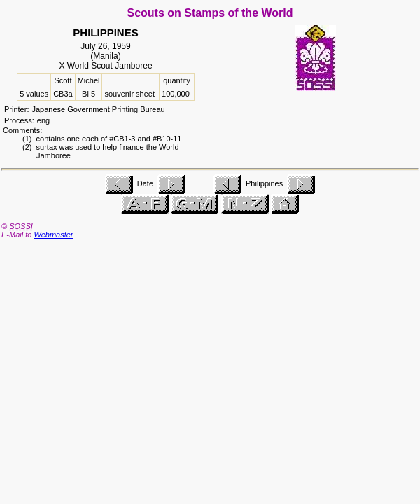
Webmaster (53, 234)
